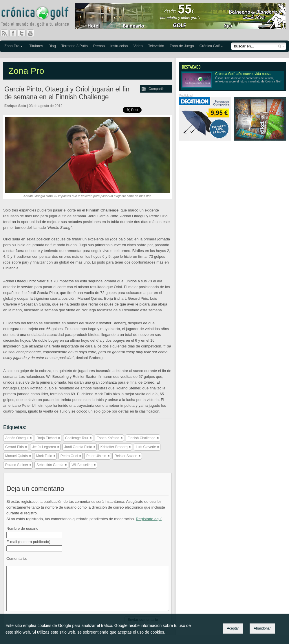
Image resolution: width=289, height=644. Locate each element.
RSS (4, 33)
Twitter (24, 33)
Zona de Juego (182, 46)
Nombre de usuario (22, 528)
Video (138, 46)
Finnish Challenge (142, 438)
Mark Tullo (44, 456)
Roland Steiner (17, 465)
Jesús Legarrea (44, 447)
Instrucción (119, 46)
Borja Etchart (47, 438)
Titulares (36, 46)
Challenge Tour (77, 438)
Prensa (99, 46)
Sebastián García (50, 465)
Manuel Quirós (17, 456)
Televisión (156, 46)
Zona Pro (12, 46)
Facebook (15, 33)
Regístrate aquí (149, 519)
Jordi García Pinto (78, 447)
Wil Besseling (82, 465)
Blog (52, 46)
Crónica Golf (210, 46)
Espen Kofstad (108, 438)
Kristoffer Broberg (114, 447)
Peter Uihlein (96, 456)
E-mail (28, 542)
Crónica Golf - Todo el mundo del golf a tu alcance (39, 17)
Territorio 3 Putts (75, 46)
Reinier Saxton (126, 456)
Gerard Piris (14, 447)
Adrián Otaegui (17, 438)
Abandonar (262, 628)
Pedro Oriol (69, 456)
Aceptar (233, 628)
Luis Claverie (146, 447)
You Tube (33, 33)
